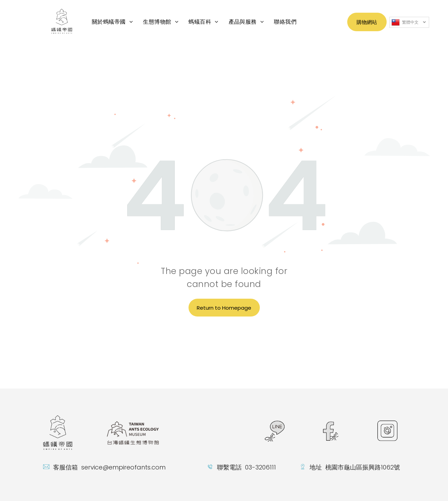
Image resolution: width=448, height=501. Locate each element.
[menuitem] (112, 22)
